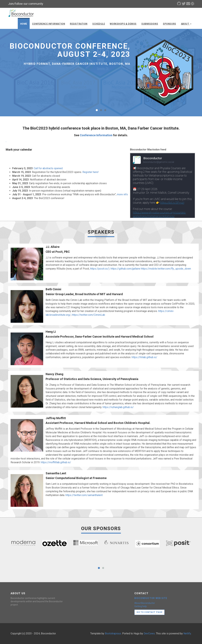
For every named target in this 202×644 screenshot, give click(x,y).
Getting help (141, 606)
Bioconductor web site (151, 598)
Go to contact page (149, 612)
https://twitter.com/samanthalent (84, 495)
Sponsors (169, 24)
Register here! (91, 172)
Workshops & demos (123, 24)
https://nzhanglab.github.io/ (118, 407)
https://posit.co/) (100, 269)
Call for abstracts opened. (48, 168)
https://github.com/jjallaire (125, 269)
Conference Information (49, 24)
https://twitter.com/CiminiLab (88, 315)
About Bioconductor (145, 603)
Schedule (99, 24)
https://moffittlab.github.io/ (56, 462)
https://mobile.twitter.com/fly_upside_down (166, 269)
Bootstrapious (113, 633)
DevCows (149, 633)
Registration (79, 24)
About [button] (186, 24)
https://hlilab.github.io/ (144, 357)
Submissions (150, 24)
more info (122, 194)
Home (24, 24)
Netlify (187, 633)
